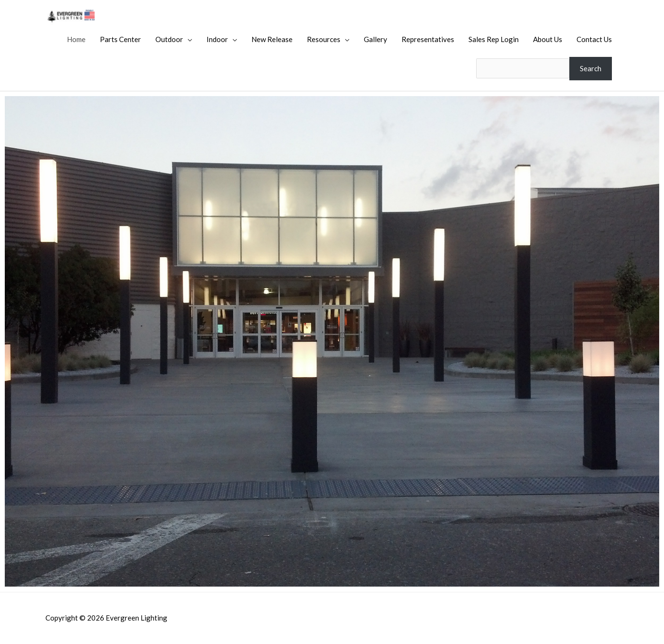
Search (591, 68)
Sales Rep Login (494, 39)
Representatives (428, 39)
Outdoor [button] (169, 39)
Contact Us (594, 39)
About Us (548, 39)
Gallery (376, 39)
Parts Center (120, 39)
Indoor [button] (217, 39)
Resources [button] (324, 39)
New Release (272, 39)
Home (76, 39)
